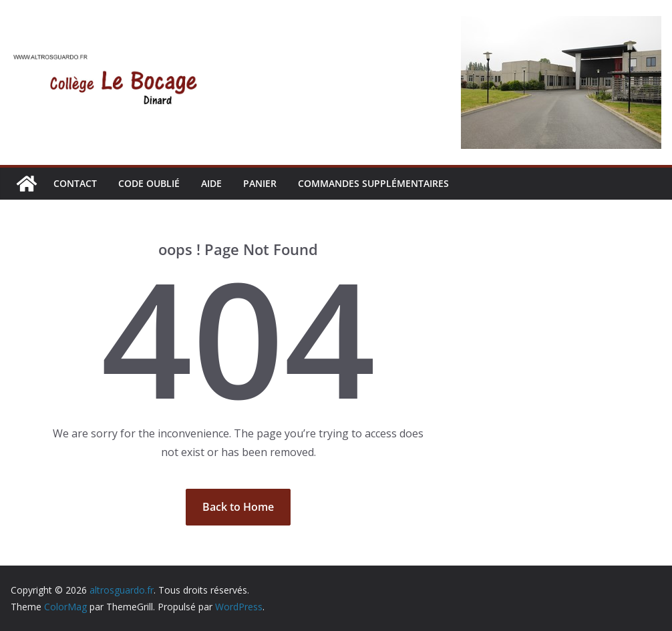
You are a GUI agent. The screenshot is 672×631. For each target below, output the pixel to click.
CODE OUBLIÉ (149, 183)
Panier (260, 183)
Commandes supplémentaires (373, 183)
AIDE (211, 183)
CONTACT (75, 183)
